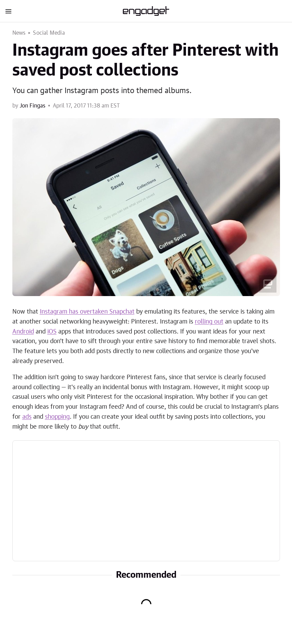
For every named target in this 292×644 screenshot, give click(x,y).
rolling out (209, 322)
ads (27, 417)
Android (23, 332)
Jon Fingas (32, 106)
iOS (52, 332)
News (19, 33)
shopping (57, 417)
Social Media (49, 33)
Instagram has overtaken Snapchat (87, 312)
